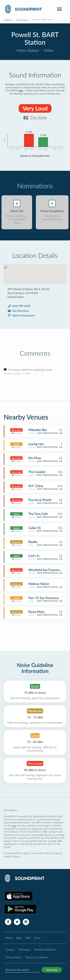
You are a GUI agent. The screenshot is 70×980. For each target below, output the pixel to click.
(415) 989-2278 (19, 306)
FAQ (28, 938)
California (8, 20)
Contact (10, 949)
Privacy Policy (13, 957)
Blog (19, 938)
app (21, 90)
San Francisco (22, 20)
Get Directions (18, 311)
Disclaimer (24, 949)
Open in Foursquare (21, 315)
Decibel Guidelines (45, 949)
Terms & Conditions (36, 957)
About (9, 938)
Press (37, 938)
